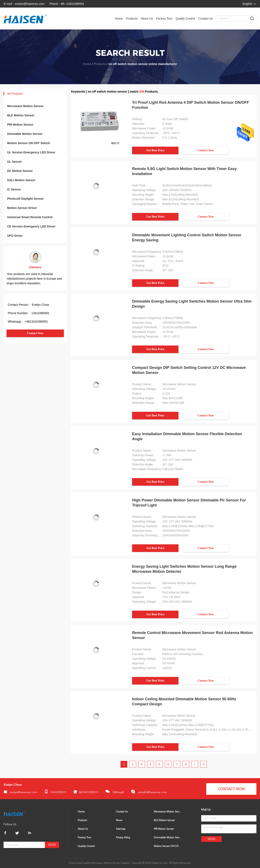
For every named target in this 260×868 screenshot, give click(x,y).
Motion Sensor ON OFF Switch (29, 143)
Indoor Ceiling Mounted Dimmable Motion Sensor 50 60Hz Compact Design (184, 702)
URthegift (115, 792)
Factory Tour (164, 19)
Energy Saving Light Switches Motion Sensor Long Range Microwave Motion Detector (184, 569)
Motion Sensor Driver (22, 208)
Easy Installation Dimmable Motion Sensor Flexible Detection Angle (187, 436)
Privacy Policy (123, 838)
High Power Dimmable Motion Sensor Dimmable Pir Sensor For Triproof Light (189, 503)
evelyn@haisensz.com (30, 4)
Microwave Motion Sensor (25, 106)
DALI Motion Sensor (21, 180)
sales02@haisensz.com (149, 792)
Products (132, 19)
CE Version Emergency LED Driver (31, 226)
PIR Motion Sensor (20, 125)
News (119, 820)
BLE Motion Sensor (21, 115)
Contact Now (35, 333)
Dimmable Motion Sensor (25, 134)
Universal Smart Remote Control (30, 217)
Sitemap (121, 829)
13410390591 (55, 792)
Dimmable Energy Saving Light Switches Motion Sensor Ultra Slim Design (192, 304)
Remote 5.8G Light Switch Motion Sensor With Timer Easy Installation (184, 171)
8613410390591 (86, 792)
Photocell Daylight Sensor (25, 199)
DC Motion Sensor (20, 171)
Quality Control (185, 19)
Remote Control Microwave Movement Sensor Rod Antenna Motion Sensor (192, 635)
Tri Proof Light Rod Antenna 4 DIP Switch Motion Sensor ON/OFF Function (191, 105)
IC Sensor (14, 189)
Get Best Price (155, 150)
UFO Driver (15, 236)
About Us (147, 19)
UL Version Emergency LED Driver (31, 152)
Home (119, 19)
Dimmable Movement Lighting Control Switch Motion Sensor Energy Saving (187, 238)
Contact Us (206, 19)
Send (52, 845)
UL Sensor (15, 162)
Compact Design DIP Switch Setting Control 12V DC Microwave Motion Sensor (189, 370)
